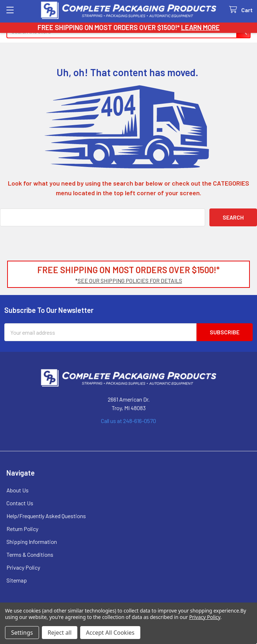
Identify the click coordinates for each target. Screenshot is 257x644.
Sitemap (17, 580)
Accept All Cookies (110, 633)
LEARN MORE (200, 27)
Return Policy (22, 529)
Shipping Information (32, 542)
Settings (22, 633)
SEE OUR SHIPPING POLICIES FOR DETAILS (130, 281)
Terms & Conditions (30, 554)
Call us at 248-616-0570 (128, 421)
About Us (18, 490)
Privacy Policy (23, 567)
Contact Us (20, 503)
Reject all (60, 633)
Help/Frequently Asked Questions (46, 516)
